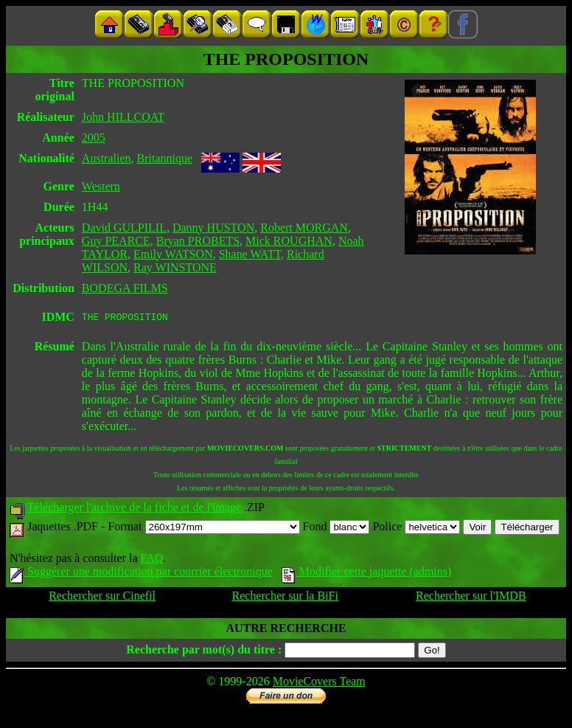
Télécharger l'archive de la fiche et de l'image (134, 509)
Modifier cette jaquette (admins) (367, 573)
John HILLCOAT (123, 117)
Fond (336, 528)
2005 (94, 138)
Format (203, 528)
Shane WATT (250, 254)
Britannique (165, 158)
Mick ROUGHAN (289, 241)
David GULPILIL (124, 228)
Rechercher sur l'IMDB (471, 598)
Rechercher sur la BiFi (285, 598)
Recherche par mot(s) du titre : (204, 652)
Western (101, 186)
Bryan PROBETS (198, 241)
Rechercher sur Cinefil (102, 598)
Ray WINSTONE (175, 267)
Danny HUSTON (213, 228)
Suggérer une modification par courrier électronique (141, 573)
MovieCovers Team (319, 683)
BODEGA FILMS (125, 288)
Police (416, 528)
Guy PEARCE (116, 241)
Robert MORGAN (304, 228)
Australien (107, 158)
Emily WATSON (173, 254)
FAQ (151, 560)
